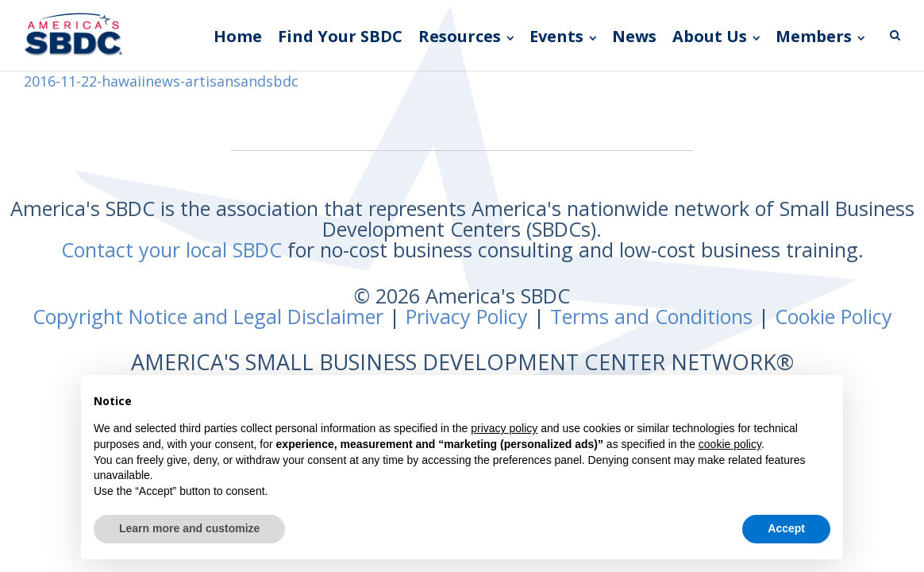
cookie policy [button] (730, 444)
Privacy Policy (467, 316)
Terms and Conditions (651, 316)
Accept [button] (786, 528)
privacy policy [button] (504, 428)
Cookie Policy (834, 316)
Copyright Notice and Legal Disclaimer (208, 316)
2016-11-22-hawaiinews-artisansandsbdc (161, 81)
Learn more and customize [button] (189, 528)
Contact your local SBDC (171, 249)
